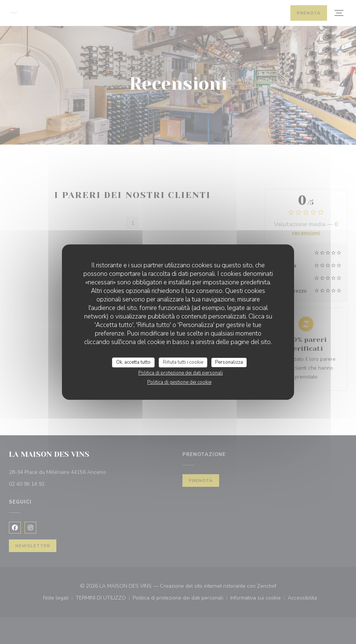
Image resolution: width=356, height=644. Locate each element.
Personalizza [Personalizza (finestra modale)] (229, 362)
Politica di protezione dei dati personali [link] (181, 373)
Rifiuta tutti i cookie (183, 362)
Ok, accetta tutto (133, 362)
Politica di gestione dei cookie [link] (179, 382)
